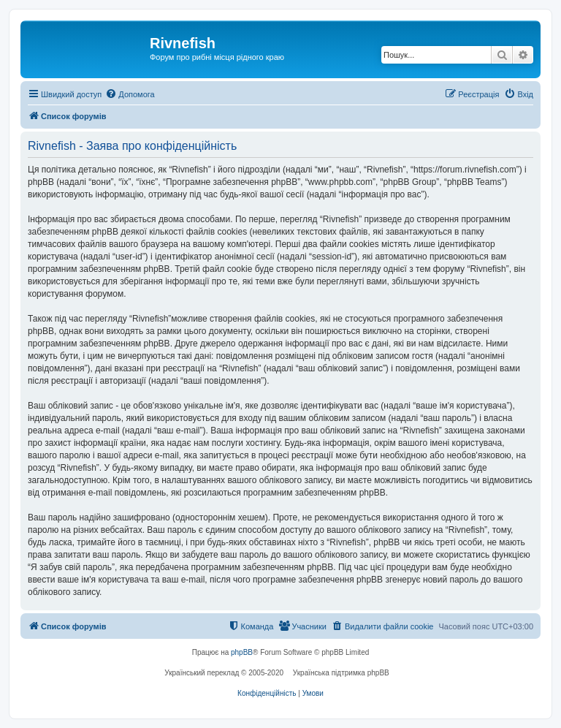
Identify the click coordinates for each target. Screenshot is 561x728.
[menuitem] (130, 94)
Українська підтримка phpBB (341, 673)
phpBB (242, 652)
